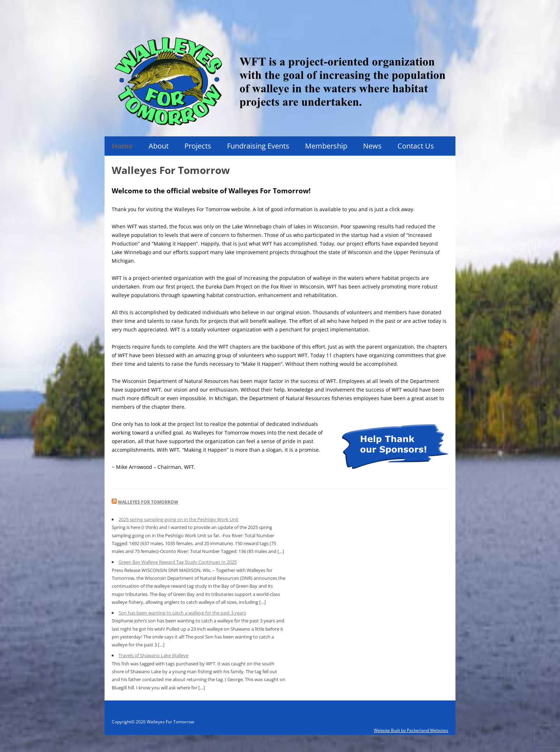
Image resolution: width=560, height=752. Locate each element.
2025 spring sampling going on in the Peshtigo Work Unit (178, 519)
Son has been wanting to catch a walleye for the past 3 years (182, 613)
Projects (198, 146)
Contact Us (416, 146)
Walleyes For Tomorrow (148, 502)
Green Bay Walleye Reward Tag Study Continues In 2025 (178, 562)
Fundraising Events (258, 146)
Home (122, 146)
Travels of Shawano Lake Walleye (153, 655)
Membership (326, 146)
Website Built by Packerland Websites (411, 730)
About (159, 146)
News (372, 146)
